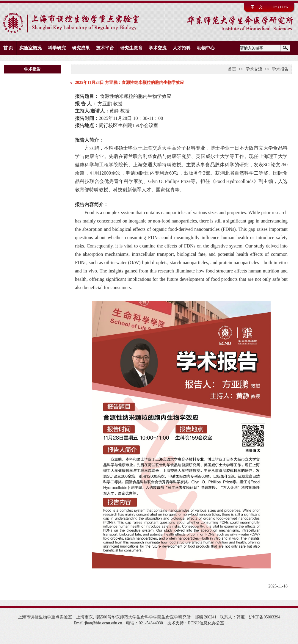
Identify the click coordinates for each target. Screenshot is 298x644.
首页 (232, 69)
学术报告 (280, 69)
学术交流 (254, 69)
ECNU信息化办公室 (206, 623)
